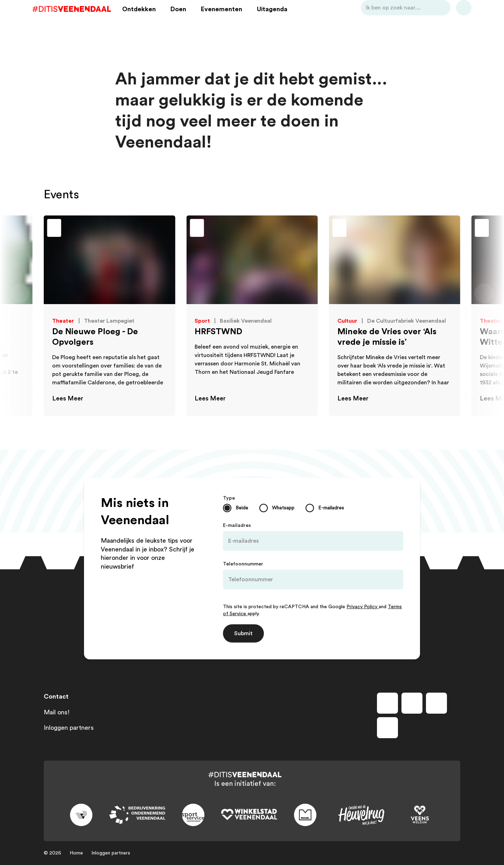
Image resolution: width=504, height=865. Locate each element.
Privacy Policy (363, 607)
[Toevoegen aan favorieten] (19, 229)
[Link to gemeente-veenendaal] (81, 815)
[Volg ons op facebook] (387, 703)
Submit (243, 633)
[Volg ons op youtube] (436, 703)
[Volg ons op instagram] (412, 703)
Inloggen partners (69, 728)
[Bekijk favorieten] (453, 19)
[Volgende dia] (484, 293)
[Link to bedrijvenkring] (137, 815)
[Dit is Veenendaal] (83, 19)
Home (76, 853)
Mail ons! (57, 712)
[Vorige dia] (20, 293)
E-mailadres (237, 526)
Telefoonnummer (243, 564)
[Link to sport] (193, 815)
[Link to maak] (305, 815)
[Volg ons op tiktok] (387, 728)
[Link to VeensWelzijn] (420, 815)
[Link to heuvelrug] (361, 815)
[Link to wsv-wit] (249, 815)
